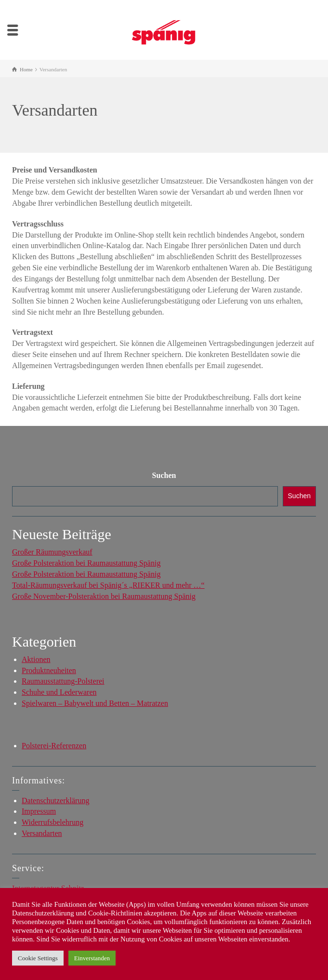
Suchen (164, 475)
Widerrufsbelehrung (52, 822)
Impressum (39, 811)
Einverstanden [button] (92, 958)
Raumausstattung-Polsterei (63, 681)
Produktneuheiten (49, 670)
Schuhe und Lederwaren (59, 692)
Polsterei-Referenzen (54, 746)
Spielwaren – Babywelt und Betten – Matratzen (95, 703)
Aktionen (36, 659)
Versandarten (42, 833)
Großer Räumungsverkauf (52, 552)
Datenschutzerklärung (55, 801)
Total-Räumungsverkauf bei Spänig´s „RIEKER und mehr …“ (108, 585)
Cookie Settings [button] (38, 958)
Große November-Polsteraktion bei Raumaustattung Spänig (104, 596)
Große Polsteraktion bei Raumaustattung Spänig (86, 563)
